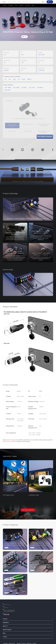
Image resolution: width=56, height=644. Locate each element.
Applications (14, 2)
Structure (5, 5)
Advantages (11, 5)
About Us (19, 2)
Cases (33, 5)
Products (9, 2)
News (31, 2)
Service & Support (25, 2)
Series (16, 5)
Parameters (28, 5)
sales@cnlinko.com (6, 608)
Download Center (10, 441)
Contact (35, 2)
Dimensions (21, 5)
